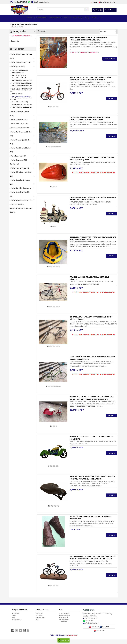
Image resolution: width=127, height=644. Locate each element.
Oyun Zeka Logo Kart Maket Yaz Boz (21, 99)
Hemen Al (111, 98)
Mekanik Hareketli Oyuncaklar (22, 105)
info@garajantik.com (40, 2)
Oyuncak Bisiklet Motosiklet (21, 96)
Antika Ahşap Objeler (20, 128)
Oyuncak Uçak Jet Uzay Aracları (21, 90)
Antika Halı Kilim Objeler (21, 188)
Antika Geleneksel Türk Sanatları (18, 162)
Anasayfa (26, 18)
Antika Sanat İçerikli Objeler (20, 150)
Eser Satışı (80, 18)
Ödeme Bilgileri (64, 620)
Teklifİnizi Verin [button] (110, 59)
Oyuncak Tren (17, 94)
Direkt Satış (15, 41)
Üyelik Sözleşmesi (65, 616)
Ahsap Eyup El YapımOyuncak (21, 88)
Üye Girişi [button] (97, 10)
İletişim (94, 2)
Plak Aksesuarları (18, 156)
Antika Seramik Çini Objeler (20, 142)
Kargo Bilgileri (63, 618)
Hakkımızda (100, 18)
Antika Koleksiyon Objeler (19, 114)
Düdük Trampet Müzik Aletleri (21, 86)
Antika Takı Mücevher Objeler (21, 174)
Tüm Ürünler (39, 18)
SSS (14, 618)
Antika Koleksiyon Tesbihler (20, 194)
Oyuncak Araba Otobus (20, 70)
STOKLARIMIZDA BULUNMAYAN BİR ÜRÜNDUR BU (21, 208)
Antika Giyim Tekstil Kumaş (20, 182)
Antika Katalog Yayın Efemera (21, 56)
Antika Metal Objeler (20, 124)
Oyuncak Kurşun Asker (20, 102)
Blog (90, 18)
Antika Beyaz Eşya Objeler (21, 200)
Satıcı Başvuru (17, 620)
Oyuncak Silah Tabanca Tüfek (22, 83)
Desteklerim (39, 616)
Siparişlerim (39, 614)
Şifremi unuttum (40, 618)
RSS (37, 620)
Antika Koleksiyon (19, 120)
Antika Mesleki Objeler (21, 62)
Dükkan (68, 18)
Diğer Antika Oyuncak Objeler (22, 107)
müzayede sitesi (72, 635)
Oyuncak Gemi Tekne (19, 78)
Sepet (107, 10)
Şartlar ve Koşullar (65, 614)
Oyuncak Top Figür (19, 75)
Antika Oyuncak (18, 66)
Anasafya (14, 27)
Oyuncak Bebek (17, 73)
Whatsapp (88, 621)
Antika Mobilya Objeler (20, 168)
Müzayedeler (54, 18)
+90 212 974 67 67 (20, 2)
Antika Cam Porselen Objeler (20, 134)
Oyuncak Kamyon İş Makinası (22, 80)
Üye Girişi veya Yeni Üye (107, 2)
